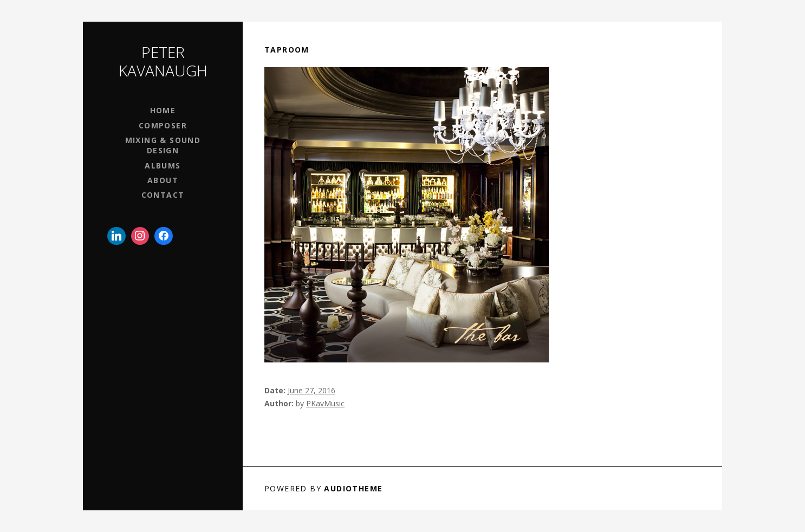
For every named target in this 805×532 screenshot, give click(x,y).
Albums (163, 166)
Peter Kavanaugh (163, 61)
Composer (163, 125)
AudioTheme (353, 488)
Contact (163, 195)
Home (163, 110)
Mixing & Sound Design (163, 145)
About (163, 180)
